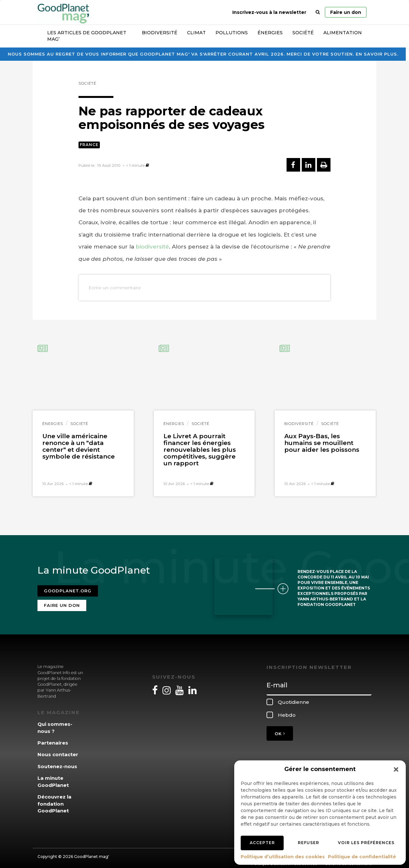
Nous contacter (58, 751)
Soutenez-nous (57, 762)
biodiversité (152, 247)
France (89, 145)
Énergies (270, 33)
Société (303, 33)
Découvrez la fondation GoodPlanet (54, 800)
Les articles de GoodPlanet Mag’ (87, 36)
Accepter (262, 843)
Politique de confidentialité (362, 857)
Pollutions (232, 33)
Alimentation (343, 33)
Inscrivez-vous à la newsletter (269, 12)
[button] (396, 769)
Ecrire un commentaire (115, 288)
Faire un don (346, 12)
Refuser (309, 843)
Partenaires (53, 739)
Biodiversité (160, 33)
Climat (196, 33)
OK (280, 730)
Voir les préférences (366, 843)
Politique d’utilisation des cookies (283, 857)
